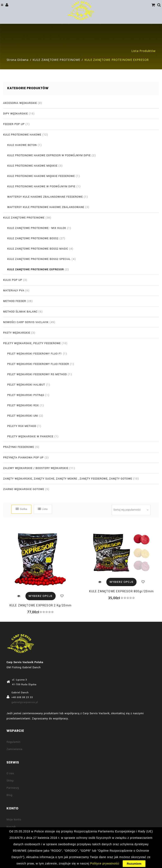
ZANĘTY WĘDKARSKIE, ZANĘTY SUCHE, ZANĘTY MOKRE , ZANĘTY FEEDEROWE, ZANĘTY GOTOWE (68, 479)
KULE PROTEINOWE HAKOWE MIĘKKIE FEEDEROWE (41, 176)
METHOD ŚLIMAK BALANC (20, 312)
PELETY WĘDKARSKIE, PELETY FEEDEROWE (32, 343)
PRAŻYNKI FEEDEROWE (19, 447)
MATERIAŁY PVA (14, 291)
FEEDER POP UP (14, 124)
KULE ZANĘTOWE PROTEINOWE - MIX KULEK (37, 228)
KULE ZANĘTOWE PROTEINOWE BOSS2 (33, 238)
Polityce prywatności (105, 863)
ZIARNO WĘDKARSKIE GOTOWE (24, 489)
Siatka (21, 509)
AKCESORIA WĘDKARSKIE (20, 103)
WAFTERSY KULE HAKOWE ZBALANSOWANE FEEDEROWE (45, 197)
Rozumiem (134, 864)
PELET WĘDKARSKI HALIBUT (26, 385)
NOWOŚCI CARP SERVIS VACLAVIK (26, 322)
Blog (10, 795)
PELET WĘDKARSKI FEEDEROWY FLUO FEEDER (38, 364)
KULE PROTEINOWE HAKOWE (22, 135)
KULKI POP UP (13, 280)
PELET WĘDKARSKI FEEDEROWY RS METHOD (37, 374)
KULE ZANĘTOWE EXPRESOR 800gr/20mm (121, 591)
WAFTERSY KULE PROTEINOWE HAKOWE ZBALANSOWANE (46, 207)
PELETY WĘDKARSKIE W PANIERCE (30, 436)
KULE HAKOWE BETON (22, 145)
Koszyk (11, 827)
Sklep (10, 781)
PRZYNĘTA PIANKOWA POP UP (23, 458)
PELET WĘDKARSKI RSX (23, 405)
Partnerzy (13, 788)
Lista (43, 509)
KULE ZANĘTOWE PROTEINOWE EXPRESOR (36, 269)
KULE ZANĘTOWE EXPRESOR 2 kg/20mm (41, 605)
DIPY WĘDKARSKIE (16, 114)
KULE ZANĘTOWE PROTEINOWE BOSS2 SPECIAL (39, 259)
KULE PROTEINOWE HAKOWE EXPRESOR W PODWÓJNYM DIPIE (49, 155)
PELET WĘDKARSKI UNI (23, 416)
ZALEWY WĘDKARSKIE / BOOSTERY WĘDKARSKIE (36, 468)
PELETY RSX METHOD (22, 426)
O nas (10, 773)
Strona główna (18, 60)
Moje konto (14, 820)
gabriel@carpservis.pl (25, 702)
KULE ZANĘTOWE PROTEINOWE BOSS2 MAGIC (38, 249)
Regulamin (14, 742)
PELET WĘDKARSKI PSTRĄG (26, 395)
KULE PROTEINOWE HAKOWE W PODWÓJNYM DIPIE (41, 186)
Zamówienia (14, 749)
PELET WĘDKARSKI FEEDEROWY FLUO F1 (35, 354)
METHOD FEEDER (15, 301)
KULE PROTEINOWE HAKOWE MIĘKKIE (32, 166)
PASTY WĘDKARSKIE (17, 333)
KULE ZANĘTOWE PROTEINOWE (56, 60)
